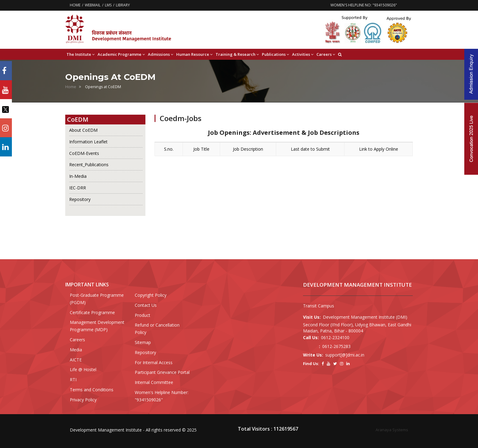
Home (71, 87)
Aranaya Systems (392, 430)
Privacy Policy (83, 400)
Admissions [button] (161, 54)
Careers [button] (326, 54)
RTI (73, 380)
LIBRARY (123, 5)
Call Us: (311, 337)
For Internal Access (154, 362)
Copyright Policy (151, 295)
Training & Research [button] (237, 54)
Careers (77, 340)
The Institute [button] (80, 54)
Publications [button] (275, 54)
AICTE (76, 360)
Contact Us (146, 305)
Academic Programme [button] (121, 54)
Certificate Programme (92, 312)
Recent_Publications (89, 165)
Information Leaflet (88, 142)
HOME (75, 5)
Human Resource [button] (194, 54)
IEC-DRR (78, 188)
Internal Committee (154, 382)
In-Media (78, 176)
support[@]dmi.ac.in (345, 355)
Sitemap (143, 342)
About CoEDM (83, 130)
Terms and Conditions (92, 390)
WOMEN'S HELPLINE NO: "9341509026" (364, 5)
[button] (340, 54)
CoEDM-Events (84, 153)
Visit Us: (312, 317)
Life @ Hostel (83, 369)
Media (76, 350)
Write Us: (313, 355)
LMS (108, 5)
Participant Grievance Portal (162, 372)
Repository (80, 199)
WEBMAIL (93, 5)
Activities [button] (303, 54)
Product (143, 315)
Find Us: (311, 364)
